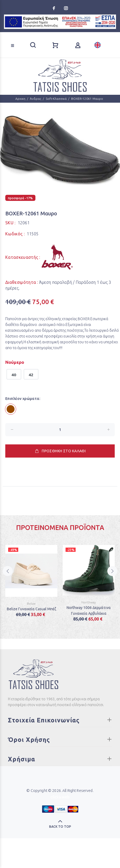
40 (14, 375)
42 (31, 375)
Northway (89, 602)
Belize (31, 604)
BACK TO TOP (60, 827)
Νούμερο (15, 362)
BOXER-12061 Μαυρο (87, 99)
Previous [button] (8, 576)
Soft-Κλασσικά (56, 99)
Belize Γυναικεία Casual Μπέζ (31, 609)
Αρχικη (20, 99)
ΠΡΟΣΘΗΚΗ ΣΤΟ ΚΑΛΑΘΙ (60, 451)
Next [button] (112, 576)
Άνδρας (36, 99)
